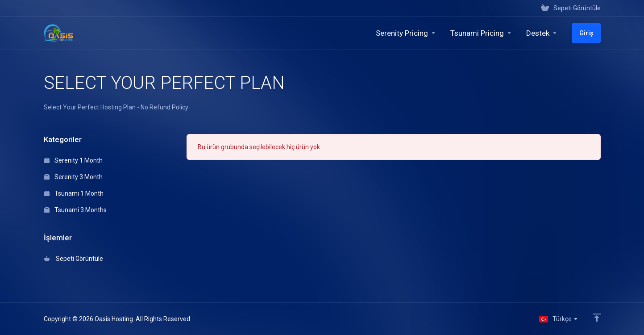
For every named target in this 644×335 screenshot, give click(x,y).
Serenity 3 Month (73, 177)
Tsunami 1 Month (74, 193)
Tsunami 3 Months (75, 210)
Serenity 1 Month (73, 160)
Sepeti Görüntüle (74, 259)
